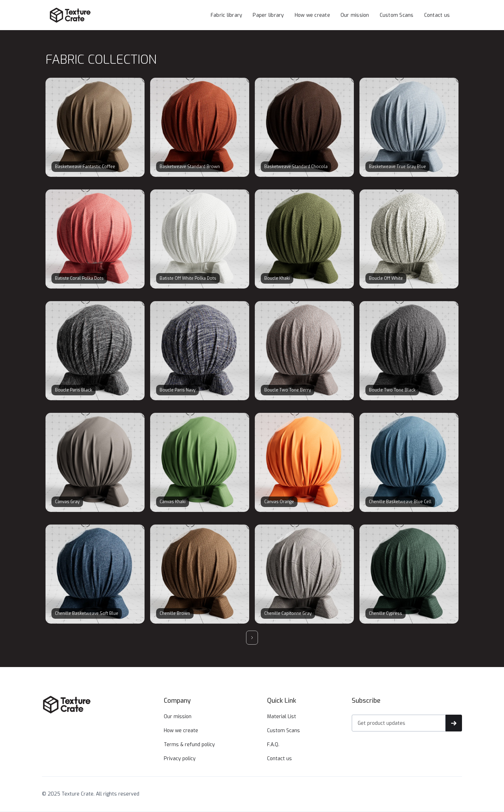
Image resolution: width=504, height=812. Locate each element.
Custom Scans (397, 15)
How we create (312, 15)
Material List (282, 717)
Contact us (437, 15)
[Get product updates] (399, 723)
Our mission (355, 15)
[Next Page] (252, 638)
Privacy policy (180, 759)
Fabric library (227, 15)
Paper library (268, 15)
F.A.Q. (273, 745)
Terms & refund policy (189, 745)
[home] (84, 15)
